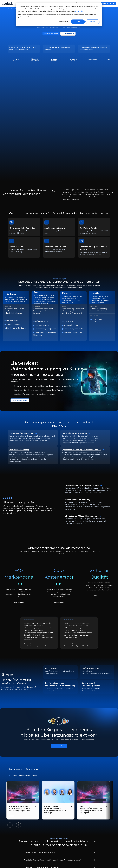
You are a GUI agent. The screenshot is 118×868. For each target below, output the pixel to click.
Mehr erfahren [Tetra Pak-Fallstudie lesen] (59, 530)
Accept (78, 22)
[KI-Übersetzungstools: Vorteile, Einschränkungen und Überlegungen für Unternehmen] (23, 729)
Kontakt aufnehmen (108, 3)
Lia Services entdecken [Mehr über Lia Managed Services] (21, 328)
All (9, 705)
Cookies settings (63, 22)
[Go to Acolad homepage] (7, 3)
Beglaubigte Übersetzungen (77, 361)
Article (15, 705)
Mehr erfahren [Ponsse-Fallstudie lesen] (19, 530)
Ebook (35, 705)
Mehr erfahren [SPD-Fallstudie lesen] (99, 524)
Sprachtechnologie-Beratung (81, 427)
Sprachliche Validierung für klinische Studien (85, 377)
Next (19, 754)
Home (10, 8)
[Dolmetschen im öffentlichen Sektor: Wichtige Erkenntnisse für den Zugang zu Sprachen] (58, 729)
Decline (93, 22)
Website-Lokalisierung (22, 377)
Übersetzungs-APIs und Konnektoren (85, 443)
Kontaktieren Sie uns (50, 34)
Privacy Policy (79, 11)
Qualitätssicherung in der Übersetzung (85, 413)
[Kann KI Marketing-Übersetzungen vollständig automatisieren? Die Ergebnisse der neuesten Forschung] (94, 729)
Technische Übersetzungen (24, 361)
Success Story (25, 705)
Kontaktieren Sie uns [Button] (59, 674)
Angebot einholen (69, 34)
